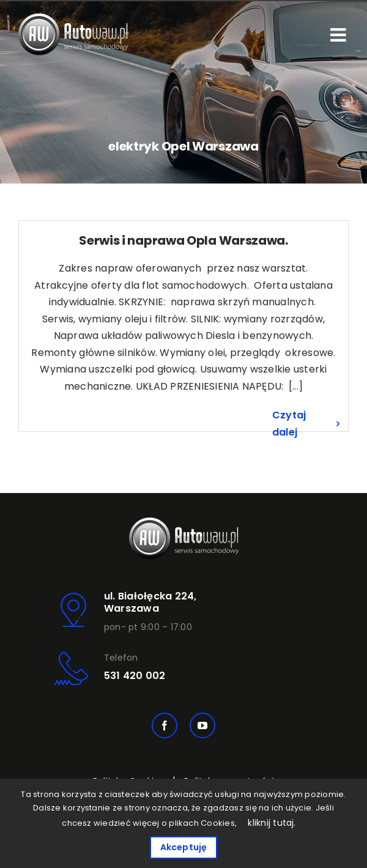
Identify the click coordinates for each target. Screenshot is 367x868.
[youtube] (202, 725)
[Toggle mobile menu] (339, 35)
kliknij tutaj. (272, 823)
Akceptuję (184, 847)
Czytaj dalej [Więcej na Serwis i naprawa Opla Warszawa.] (289, 424)
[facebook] (165, 725)
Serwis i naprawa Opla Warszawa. (183, 240)
